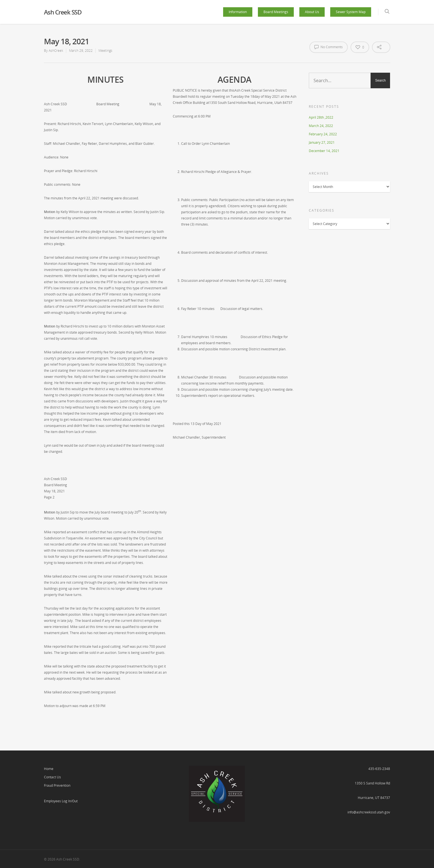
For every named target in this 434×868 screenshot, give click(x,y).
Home (49, 769)
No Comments (329, 47)
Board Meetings (276, 12)
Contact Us (52, 777)
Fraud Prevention (57, 785)
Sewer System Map (351, 12)
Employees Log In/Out (61, 801)
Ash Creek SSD (63, 12)
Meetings (105, 51)
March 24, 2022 (321, 126)
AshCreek (56, 51)
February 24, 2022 (323, 134)
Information (238, 12)
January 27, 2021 (322, 142)
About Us (312, 12)
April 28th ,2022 (321, 117)
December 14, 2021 (324, 151)
